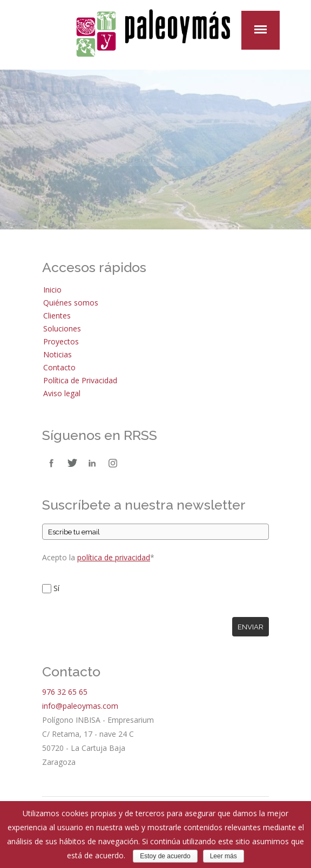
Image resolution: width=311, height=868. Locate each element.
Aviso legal (62, 393)
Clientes (57, 316)
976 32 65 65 (65, 692)
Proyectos (61, 341)
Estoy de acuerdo (165, 856)
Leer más (224, 856)
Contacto (59, 367)
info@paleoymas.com (80, 706)
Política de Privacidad (80, 380)
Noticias (58, 354)
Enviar (251, 627)
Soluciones (62, 328)
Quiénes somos (71, 303)
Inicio (52, 290)
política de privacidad (114, 557)
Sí (56, 588)
